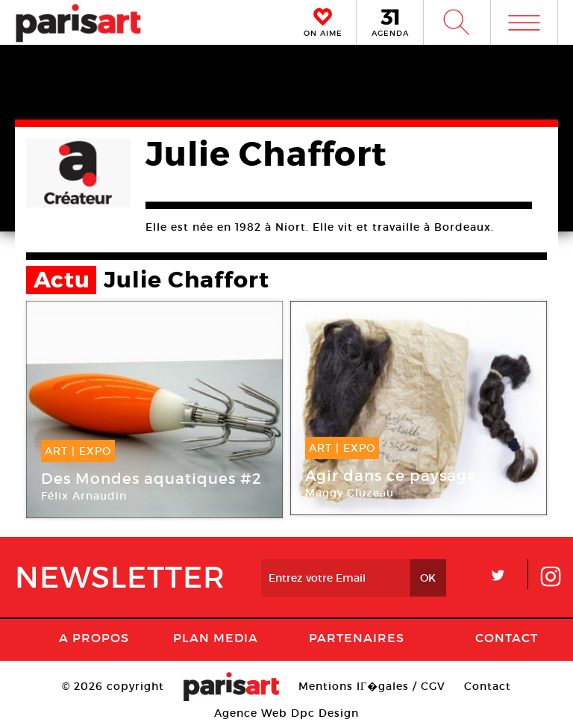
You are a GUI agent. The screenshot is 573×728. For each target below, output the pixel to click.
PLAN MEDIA (216, 638)
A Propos (94, 638)
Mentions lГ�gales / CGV (372, 686)
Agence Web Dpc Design (286, 713)
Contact (507, 638)
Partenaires (357, 638)
